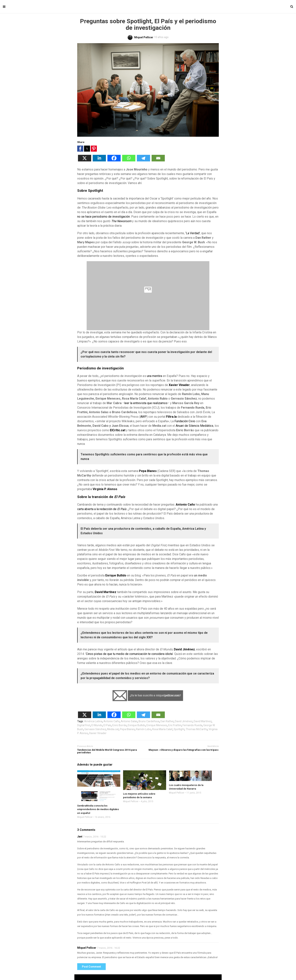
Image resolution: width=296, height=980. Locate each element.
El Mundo (97, 725)
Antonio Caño (185, 505)
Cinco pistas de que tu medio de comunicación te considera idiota (129, 654)
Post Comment (91, 967)
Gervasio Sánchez (95, 729)
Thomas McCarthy (197, 729)
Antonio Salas (129, 721)
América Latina (93, 721)
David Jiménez (184, 649)
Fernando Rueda (192, 725)
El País (107, 725)
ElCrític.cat (118, 430)
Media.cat (113, 729)
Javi (80, 836)
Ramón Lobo (143, 729)
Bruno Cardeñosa (149, 721)
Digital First (84, 725)
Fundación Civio (185, 421)
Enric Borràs (119, 725)
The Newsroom (121, 221)
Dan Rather (167, 721)
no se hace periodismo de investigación (104, 217)
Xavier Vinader (179, 385)
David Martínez (106, 592)
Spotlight (179, 729)
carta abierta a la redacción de (102, 509)
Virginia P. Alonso (105, 489)
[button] (80, 149)
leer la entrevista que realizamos (146, 403)
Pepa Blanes (148, 471)
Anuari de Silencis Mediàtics (195, 426)
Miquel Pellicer (85, 817)
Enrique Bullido (116, 575)
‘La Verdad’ (193, 233)
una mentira (154, 376)
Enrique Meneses (157, 725)
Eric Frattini (175, 725)
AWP (143, 417)
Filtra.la (171, 417)
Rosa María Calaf (162, 729)
